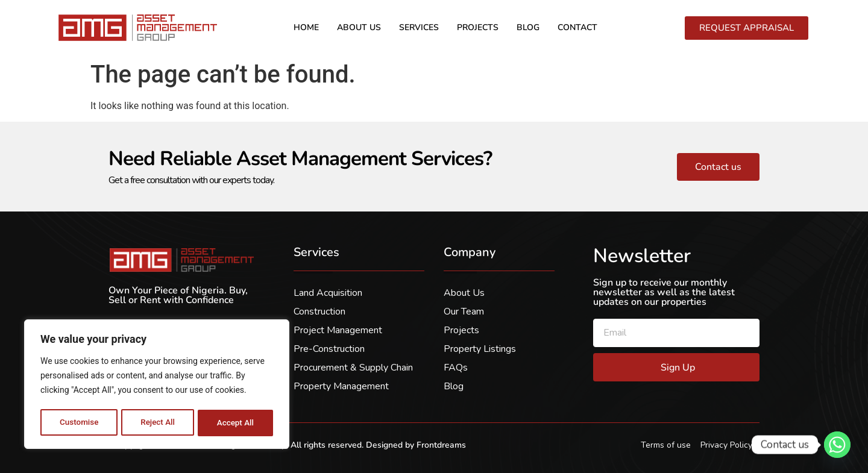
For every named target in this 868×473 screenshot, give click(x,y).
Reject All (158, 423)
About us (359, 27)
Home (306, 27)
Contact (577, 27)
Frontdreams (441, 445)
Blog (528, 27)
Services (419, 27)
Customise (79, 423)
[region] (157, 386)
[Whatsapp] (837, 445)
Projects (478, 27)
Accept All (236, 423)
